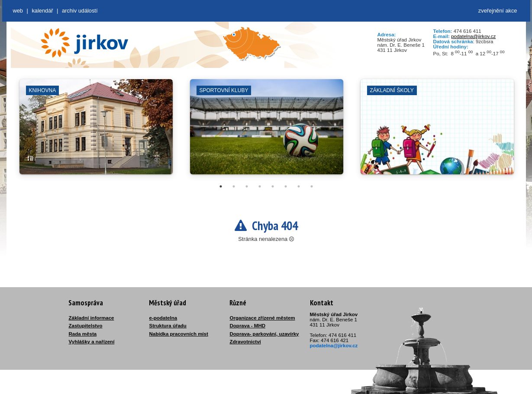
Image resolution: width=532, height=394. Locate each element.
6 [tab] (286, 186)
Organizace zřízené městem (263, 318)
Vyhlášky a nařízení (92, 342)
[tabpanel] (96, 131)
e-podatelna (163, 318)
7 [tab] (299, 186)
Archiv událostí (80, 11)
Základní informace (92, 318)
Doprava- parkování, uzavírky (264, 334)
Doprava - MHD (248, 326)
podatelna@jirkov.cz (473, 36)
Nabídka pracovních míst (179, 334)
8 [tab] (312, 186)
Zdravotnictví (245, 342)
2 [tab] (234, 186)
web (18, 11)
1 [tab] (221, 186)
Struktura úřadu (168, 326)
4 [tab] (260, 186)
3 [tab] (247, 186)
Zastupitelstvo (86, 326)
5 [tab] (273, 186)
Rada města (83, 334)
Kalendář (42, 11)
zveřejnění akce (498, 11)
